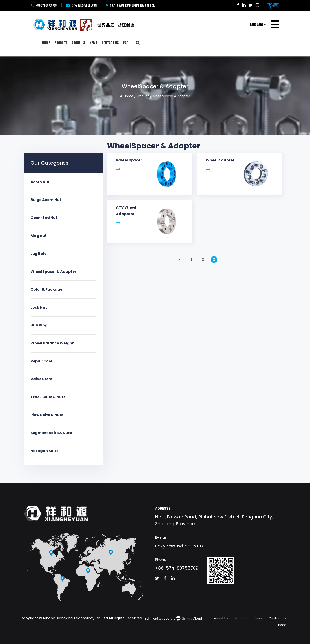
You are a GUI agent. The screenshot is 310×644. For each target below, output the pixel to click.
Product (61, 43)
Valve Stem (41, 379)
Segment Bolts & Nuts (51, 433)
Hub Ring (39, 325)
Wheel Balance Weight (52, 343)
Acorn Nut (40, 182)
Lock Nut (39, 307)
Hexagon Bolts (44, 451)
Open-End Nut (44, 218)
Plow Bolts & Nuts (47, 415)
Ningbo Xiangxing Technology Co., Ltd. (76, 618)
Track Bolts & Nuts (48, 397)
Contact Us (110, 43)
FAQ (126, 43)
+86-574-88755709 (44, 6)
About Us (78, 43)
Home (46, 43)
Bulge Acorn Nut (46, 200)
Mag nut (39, 236)
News (93, 43)
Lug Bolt (38, 254)
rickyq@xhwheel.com (81, 6)
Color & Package (46, 289)
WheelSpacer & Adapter (53, 272)
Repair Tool (41, 361)
